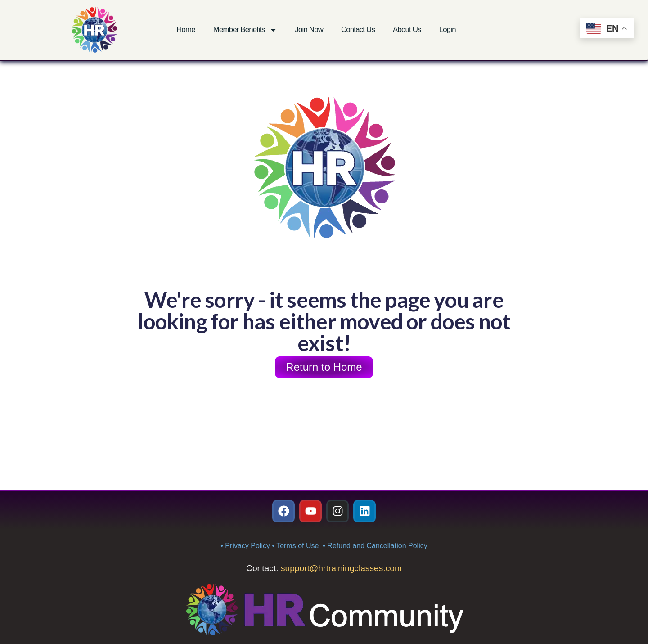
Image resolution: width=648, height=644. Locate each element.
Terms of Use (299, 546)
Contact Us (358, 29)
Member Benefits (245, 30)
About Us (407, 29)
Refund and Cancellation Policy (377, 546)
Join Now (309, 29)
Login (448, 29)
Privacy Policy (247, 546)
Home (186, 29)
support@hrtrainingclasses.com (341, 568)
